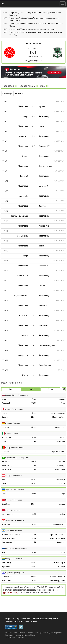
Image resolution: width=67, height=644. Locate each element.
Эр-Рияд (62, 462)
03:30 (34, 542)
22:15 (33, 452)
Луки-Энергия (22, 236)
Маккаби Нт (6, 581)
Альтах (5, 480)
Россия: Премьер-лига (34, 56)
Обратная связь (23, 619)
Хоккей (34, 621)
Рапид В (62, 484)
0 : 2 (33, 106)
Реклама (25, 621)
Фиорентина (60, 441)
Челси (4, 413)
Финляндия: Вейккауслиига (16, 548)
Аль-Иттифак (7, 469)
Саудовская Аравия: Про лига (17, 458)
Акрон (28, 43)
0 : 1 (33, 136)
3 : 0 (33, 126)
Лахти (63, 553)
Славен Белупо (59, 524)
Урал (4, 399)
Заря (63, 494)
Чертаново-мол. (46, 166)
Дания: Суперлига (12, 510)
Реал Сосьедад (59, 427)
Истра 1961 (6, 524)
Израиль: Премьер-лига (15, 573)
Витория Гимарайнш (57, 452)
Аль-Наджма (60, 469)
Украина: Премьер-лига (15, 490)
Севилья (5, 427)
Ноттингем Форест (58, 413)
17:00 (33, 399)
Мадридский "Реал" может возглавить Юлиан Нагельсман (33, 29)
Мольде (62, 504)
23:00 (34, 535)
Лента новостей (13, 621)
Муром (42, 106)
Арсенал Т (6, 403)
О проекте (10, 619)
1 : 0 (33, 146)
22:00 (33, 417)
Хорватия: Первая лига (14, 520)
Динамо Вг (24, 196)
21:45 (33, 441)
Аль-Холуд (61, 466)
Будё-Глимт (6, 504)
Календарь (7, 93)
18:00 (33, 494)
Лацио (63, 438)
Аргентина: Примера (13, 531)
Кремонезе (6, 438)
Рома (4, 441)
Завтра (50, 389)
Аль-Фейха (6, 462)
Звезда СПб (44, 226)
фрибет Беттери (10, 593)
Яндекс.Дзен (10, 637)
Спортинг (6, 452)
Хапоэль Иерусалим (57, 581)
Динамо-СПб (44, 146)
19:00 (33, 524)
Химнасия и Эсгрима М (11, 535)
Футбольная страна (26, 633)
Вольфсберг (60, 480)
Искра (26, 116)
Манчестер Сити (59, 417)
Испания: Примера (13, 423)
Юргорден (6, 567)
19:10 (33, 462)
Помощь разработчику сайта (45, 619)
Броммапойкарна (58, 563)
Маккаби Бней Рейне (57, 577)
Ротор (63, 403)
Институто (61, 542)
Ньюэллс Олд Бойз (58, 538)
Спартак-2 (24, 136)
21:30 (33, 484)
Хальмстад (6, 563)
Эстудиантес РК (8, 542)
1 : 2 (33, 116)
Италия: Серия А (12, 434)
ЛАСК (4, 484)
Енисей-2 (24, 176)
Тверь (41, 126)
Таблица (19, 93)
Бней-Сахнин (7, 577)
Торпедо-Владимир (20, 216)
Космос (25, 156)
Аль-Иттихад (7, 466)
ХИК (4, 553)
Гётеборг (62, 567)
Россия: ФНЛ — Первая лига (16, 395)
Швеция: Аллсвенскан (14, 559)
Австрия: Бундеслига (14, 476)
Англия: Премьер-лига (14, 409)
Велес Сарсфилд (9, 538)
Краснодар (37, 43)
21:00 (33, 466)
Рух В (4, 494)
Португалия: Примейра (14, 448)
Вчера (11, 389)
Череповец (23, 106)
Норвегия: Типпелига (14, 500)
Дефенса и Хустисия (57, 535)
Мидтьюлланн (7, 514)
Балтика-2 (43, 186)
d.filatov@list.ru (29, 635)
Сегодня (31, 389)
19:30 (33, 403)
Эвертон (5, 417)
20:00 (33, 504)
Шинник (62, 399)
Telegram (20, 637)
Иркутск (42, 206)
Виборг (62, 514)
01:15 (34, 538)
